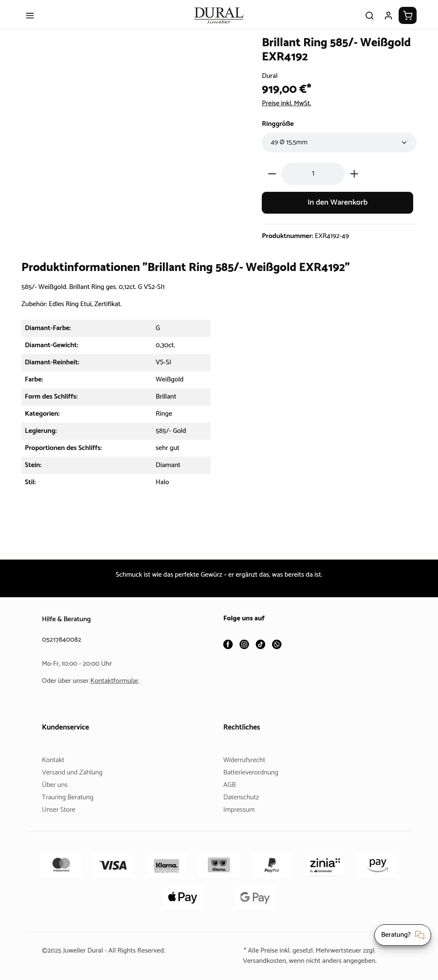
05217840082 (63, 640)
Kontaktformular (118, 681)
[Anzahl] (313, 180)
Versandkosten (261, 961)
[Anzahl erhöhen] (354, 180)
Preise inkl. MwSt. (289, 110)
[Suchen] (370, 22)
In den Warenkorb (337, 209)
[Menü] (30, 22)
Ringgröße (279, 131)
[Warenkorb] (408, 22)
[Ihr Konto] (388, 22)
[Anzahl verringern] (272, 180)
